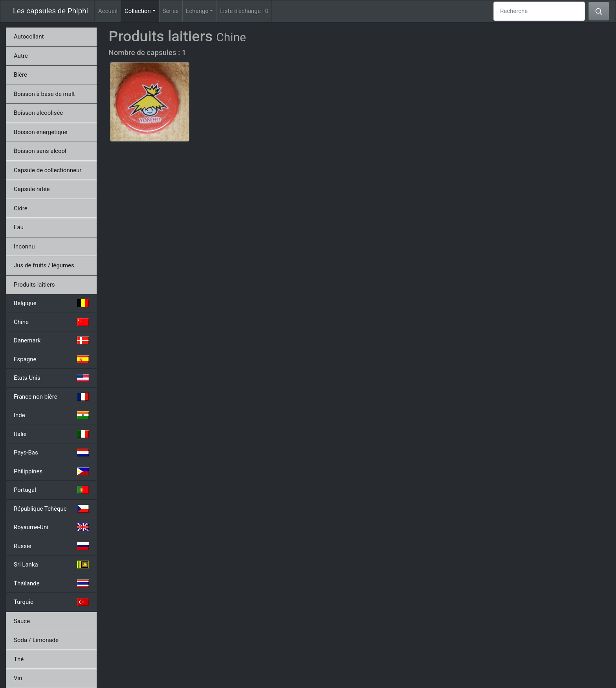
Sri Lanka (51, 565)
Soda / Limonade (36, 640)
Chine (51, 322)
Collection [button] (142, 10)
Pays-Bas (51, 453)
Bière (20, 75)
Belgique (51, 303)
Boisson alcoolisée (38, 113)
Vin (18, 678)
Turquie (51, 602)
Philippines (51, 471)
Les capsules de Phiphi (50, 11)
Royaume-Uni (51, 527)
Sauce (22, 621)
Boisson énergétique (40, 132)
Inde (51, 415)
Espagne (51, 359)
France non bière (51, 397)
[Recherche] (539, 11)
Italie (51, 434)
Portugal (51, 490)
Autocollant (29, 37)
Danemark (51, 340)
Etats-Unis (51, 378)
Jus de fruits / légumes (44, 265)
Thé (19, 659)
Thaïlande (51, 583)
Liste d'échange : (244, 11)
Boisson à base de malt (44, 94)
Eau (19, 227)
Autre (21, 56)
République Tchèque (51, 509)
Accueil (108, 11)
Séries (171, 11)
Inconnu (24, 247)
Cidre (21, 208)
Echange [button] (197, 11)
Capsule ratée (32, 189)
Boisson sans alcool (40, 151)
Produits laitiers (34, 285)
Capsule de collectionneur (48, 170)
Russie (51, 546)
